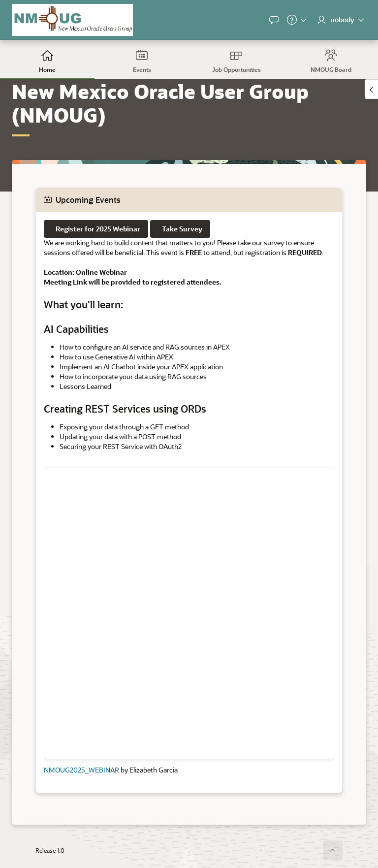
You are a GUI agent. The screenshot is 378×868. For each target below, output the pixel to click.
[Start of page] (333, 850)
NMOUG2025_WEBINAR (81, 770)
